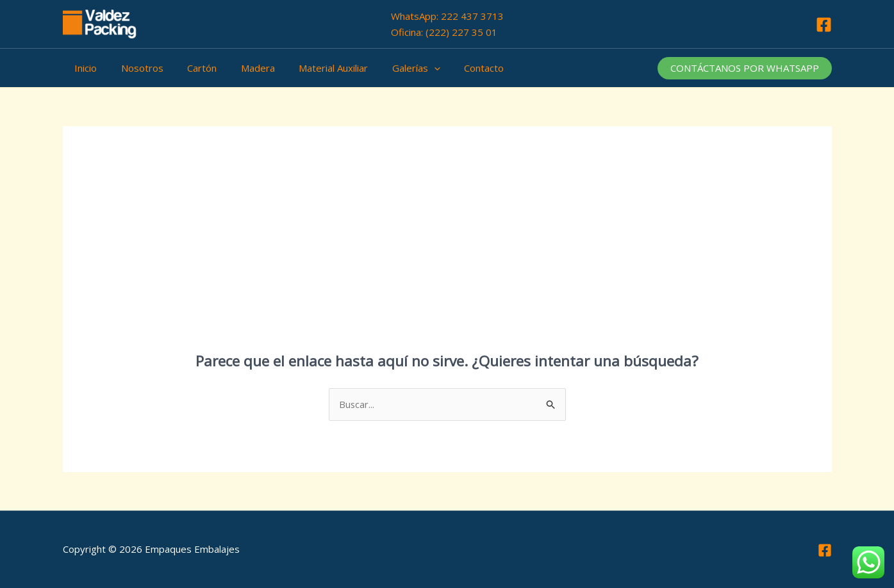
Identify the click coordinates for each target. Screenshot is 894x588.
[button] (745, 68)
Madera (241, 68)
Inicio (84, 68)
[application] (408, 68)
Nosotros (135, 68)
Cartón (190, 68)
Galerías (390, 68)
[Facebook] (824, 25)
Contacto (453, 68)
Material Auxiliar (312, 68)
